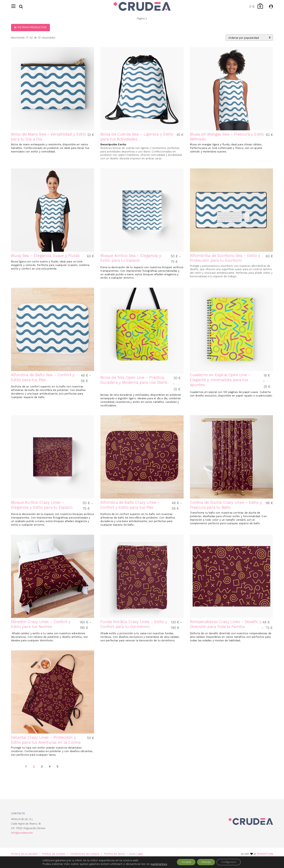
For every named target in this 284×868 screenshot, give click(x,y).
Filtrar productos (33, 30)
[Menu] (13, 8)
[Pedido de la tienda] (249, 41)
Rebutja (206, 862)
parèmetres (152, 864)
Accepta (182, 862)
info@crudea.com (22, 836)
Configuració (233, 862)
